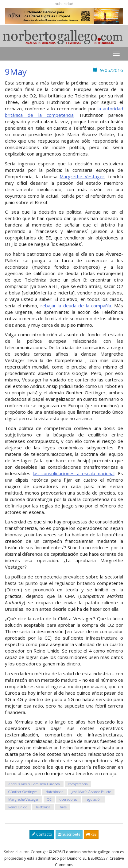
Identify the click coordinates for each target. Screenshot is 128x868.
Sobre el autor (16, 852)
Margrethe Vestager (82, 176)
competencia (78, 784)
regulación (93, 799)
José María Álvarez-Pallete (91, 792)
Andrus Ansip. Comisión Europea (34, 784)
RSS (91, 834)
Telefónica (43, 807)
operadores (68, 799)
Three (62, 807)
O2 (49, 799)
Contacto (42, 834)
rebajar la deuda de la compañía (76, 306)
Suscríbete (69, 834)
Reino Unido (18, 807)
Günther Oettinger (23, 792)
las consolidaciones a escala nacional (74, 473)
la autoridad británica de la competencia (64, 112)
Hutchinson (54, 792)
